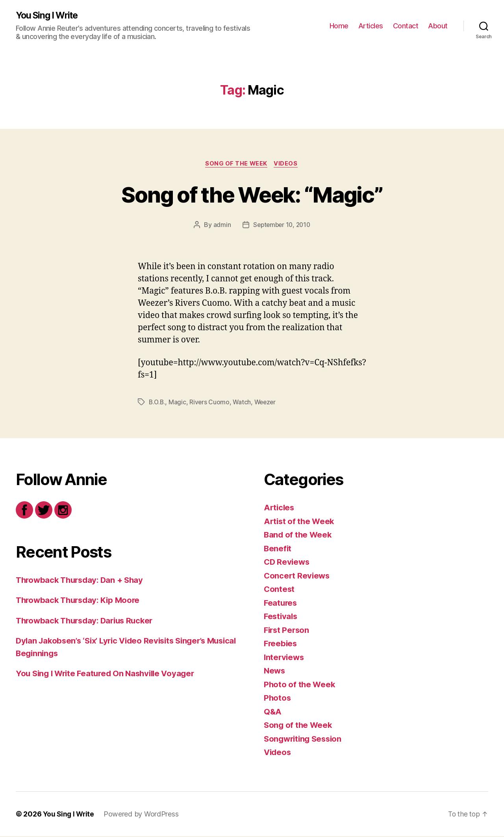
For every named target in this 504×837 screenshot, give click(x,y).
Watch (244, 403)
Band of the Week (299, 535)
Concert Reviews (298, 576)
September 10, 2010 (282, 226)
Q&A (273, 712)
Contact (406, 26)
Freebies (281, 644)
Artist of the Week (300, 522)
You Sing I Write (49, 16)
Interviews (285, 658)
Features (281, 604)
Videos (287, 164)
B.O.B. (157, 403)
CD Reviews (287, 563)
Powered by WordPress (143, 815)
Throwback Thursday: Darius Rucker (88, 621)
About (438, 26)
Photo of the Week (300, 685)
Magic (179, 403)
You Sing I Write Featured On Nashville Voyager (109, 674)
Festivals (282, 617)
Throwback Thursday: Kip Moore (81, 601)
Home (339, 26)
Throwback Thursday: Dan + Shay (82, 581)
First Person (288, 631)
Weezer (267, 403)
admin (220, 226)
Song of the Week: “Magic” (252, 194)
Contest (280, 590)
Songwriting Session (305, 739)
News (275, 671)
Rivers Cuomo (211, 403)
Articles (371, 26)
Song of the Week (236, 164)
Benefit (278, 549)
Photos (278, 698)
